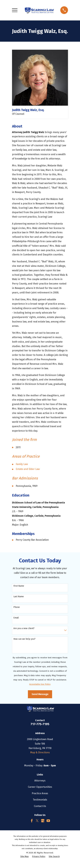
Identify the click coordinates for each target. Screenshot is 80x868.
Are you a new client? (24, 628)
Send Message (40, 694)
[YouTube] (48, 821)
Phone (17, 607)
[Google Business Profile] (43, 821)
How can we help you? (24, 639)
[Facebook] (32, 821)
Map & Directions (40, 752)
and (26, 469)
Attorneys (40, 781)
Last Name (19, 597)
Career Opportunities (40, 787)
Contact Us (40, 806)
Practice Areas (40, 793)
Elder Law (34, 469)
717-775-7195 (40, 724)
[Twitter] (37, 821)
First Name (19, 586)
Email (16, 618)
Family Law (22, 464)
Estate (20, 469)
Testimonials (40, 800)
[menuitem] (25, 857)
